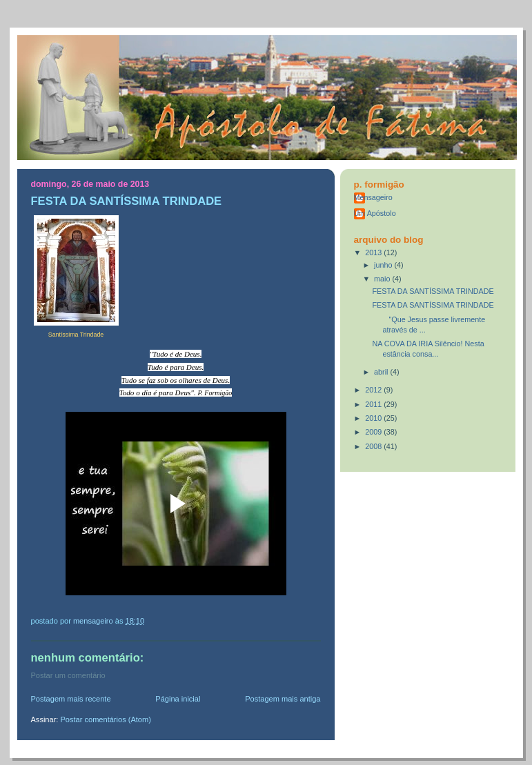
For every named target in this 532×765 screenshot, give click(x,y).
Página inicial (178, 699)
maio (383, 279)
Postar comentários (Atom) (105, 719)
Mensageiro (373, 197)
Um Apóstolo (375, 213)
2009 (374, 432)
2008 (374, 446)
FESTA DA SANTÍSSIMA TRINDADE (433, 291)
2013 (374, 252)
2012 (374, 390)
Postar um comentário (68, 675)
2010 (374, 418)
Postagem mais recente (71, 699)
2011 (374, 404)
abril (382, 372)
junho (384, 265)
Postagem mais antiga (283, 699)
